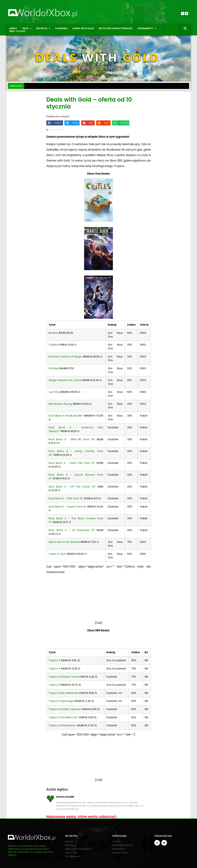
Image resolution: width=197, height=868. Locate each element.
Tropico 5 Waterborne (62, 725)
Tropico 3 (54, 660)
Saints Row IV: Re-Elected (64, 542)
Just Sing (54, 392)
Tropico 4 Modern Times (64, 677)
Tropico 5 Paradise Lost (63, 717)
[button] (55, 123)
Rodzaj (112, 325)
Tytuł (52, 325)
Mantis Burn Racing (60, 404)
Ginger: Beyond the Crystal (65, 380)
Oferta (144, 325)
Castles (53, 345)
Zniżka (131, 325)
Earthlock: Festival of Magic (65, 357)
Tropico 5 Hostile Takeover (65, 709)
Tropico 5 (54, 685)
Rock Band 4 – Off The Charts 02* (72, 487)
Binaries (53, 333)
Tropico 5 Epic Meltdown (63, 693)
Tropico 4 (54, 669)
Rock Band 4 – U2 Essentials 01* (72, 530)
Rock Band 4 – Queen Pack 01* (68, 507)
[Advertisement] (98, 600)
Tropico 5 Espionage (61, 701)
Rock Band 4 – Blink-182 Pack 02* (72, 439)
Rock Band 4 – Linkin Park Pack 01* (72, 463)
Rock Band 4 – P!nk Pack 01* (66, 498)
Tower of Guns (58, 554)
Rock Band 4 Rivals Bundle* (66, 416)
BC (146, 652)
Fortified (54, 368)
